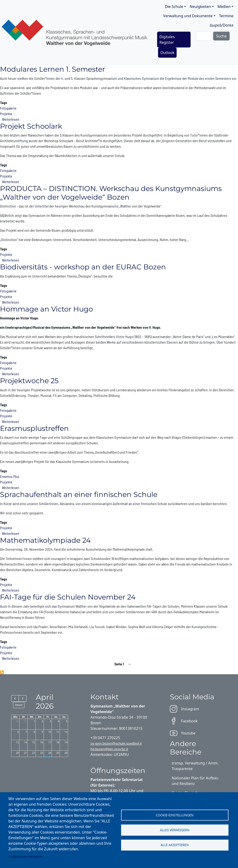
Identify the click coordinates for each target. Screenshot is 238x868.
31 (25, 721)
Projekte (6, 114)
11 (58, 732)
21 (25, 753)
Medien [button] (224, 7)
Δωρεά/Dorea (221, 25)
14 (25, 742)
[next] (22, 698)
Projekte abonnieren (2, 672)
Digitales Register (167, 40)
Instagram (185, 709)
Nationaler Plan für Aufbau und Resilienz (195, 781)
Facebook (184, 721)
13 (17, 742)
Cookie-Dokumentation (26, 856)
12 (66, 732)
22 (34, 753)
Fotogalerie (8, 108)
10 (50, 732)
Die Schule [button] (174, 7)
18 (58, 742)
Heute (19, 705)
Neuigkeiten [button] (200, 7)
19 (66, 742)
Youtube (183, 733)
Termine (226, 16)
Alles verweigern (175, 830)
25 (58, 753)
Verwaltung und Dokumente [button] (188, 16)
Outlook (167, 53)
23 (42, 753)
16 (42, 742)
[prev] (15, 698)
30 (17, 721)
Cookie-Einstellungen (175, 815)
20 (17, 753)
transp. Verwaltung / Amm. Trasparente (195, 766)
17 (50, 742)
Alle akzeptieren (175, 845)
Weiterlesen (11, 119)
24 (50, 753)
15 (34, 742)
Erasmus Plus (10, 476)
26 (66, 753)
